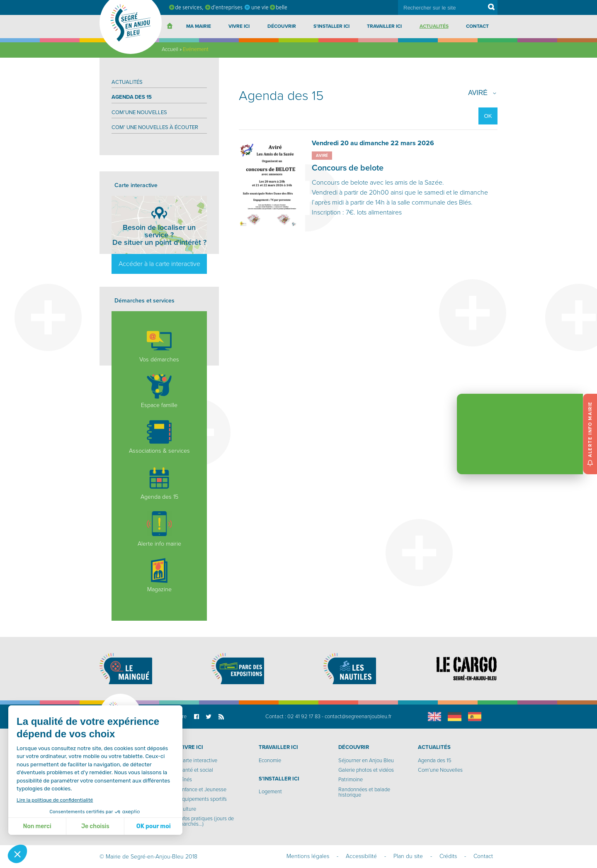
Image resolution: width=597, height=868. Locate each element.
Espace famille (159, 391)
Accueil (170, 49)
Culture (188, 809)
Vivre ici (239, 26)
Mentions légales (308, 856)
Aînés (186, 780)
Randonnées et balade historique (364, 792)
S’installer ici (331, 26)
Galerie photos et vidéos (366, 770)
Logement (270, 792)
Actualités (434, 26)
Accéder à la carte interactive (159, 264)
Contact (477, 26)
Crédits (448, 856)
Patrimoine (351, 780)
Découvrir (282, 26)
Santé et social (196, 770)
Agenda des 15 (132, 97)
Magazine (159, 575)
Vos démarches (159, 346)
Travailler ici (384, 26)
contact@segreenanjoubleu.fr (358, 717)
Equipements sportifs (203, 799)
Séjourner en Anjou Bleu (366, 761)
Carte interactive (198, 761)
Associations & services (159, 437)
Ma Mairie (199, 26)
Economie (270, 761)
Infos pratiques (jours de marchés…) (206, 821)
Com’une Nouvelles (139, 112)
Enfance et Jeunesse (203, 790)
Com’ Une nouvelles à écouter (155, 127)
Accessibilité (361, 856)
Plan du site (408, 856)
